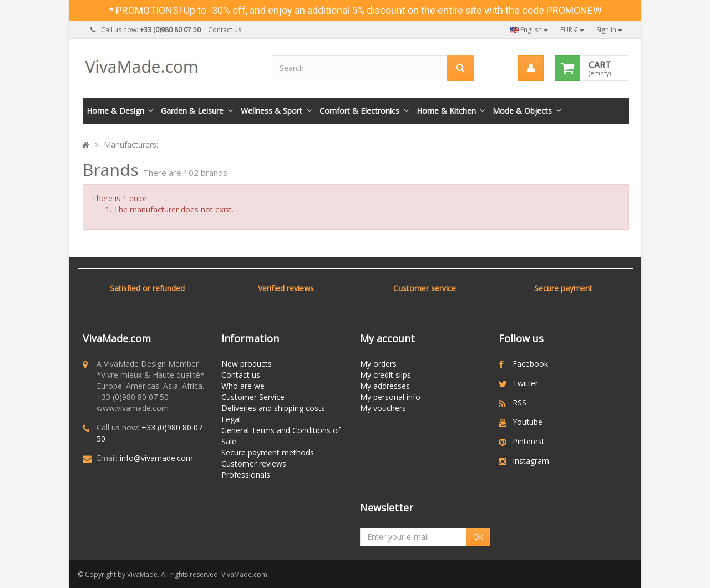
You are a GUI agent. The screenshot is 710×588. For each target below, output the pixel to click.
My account (387, 338)
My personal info (390, 397)
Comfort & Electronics (359, 111)
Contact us (225, 30)
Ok (478, 537)
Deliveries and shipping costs (273, 408)
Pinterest (529, 441)
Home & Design (115, 111)
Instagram (531, 461)
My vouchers (383, 408)
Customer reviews (254, 463)
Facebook (530, 364)
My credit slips (386, 375)
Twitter (525, 383)
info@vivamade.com (156, 458)
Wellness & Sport (272, 111)
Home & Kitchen (446, 111)
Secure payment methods (268, 452)
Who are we (243, 386)
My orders (378, 364)
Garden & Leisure (192, 111)
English (529, 30)
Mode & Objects (522, 111)
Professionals (246, 475)
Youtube (528, 422)
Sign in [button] (609, 30)
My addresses (385, 386)
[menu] (531, 68)
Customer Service (253, 397)
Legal (231, 419)
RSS (519, 402)
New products (247, 364)
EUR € (572, 30)
